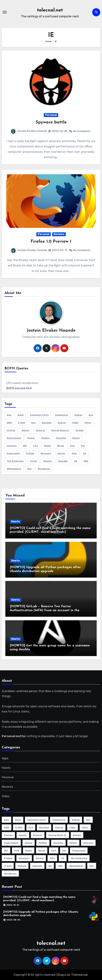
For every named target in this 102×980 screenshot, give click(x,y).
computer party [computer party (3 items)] (39, 415)
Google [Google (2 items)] (80, 430)
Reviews (59, 234)
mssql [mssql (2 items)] (61, 446)
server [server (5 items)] (62, 453)
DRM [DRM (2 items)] (9, 423)
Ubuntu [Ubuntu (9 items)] (48, 461)
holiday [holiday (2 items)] (46, 438)
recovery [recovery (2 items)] (46, 453)
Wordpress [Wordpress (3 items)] (44, 469)
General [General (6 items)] (40, 430)
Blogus (62, 975)
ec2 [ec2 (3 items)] (33, 423)
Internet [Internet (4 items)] (12, 446)
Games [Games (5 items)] (26, 430)
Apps (5, 758)
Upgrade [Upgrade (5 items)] (63, 461)
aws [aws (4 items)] (9, 415)
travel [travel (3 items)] (33, 461)
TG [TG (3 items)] (85, 453)
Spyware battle (51, 122)
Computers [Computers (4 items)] (62, 415)
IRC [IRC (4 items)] (25, 446)
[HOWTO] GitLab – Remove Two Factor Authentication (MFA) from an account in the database (45, 610)
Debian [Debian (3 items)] (78, 415)
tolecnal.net (50, 10)
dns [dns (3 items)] (91, 415)
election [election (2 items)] (47, 423)
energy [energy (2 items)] (62, 423)
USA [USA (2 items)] (86, 461)
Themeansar (79, 975)
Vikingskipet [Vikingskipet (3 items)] (14, 469)
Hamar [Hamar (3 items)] (31, 438)
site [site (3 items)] (74, 453)
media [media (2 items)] (48, 446)
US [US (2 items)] (76, 461)
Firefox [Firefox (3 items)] (11, 430)
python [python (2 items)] (30, 453)
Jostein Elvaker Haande (29, 131)
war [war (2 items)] (30, 469)
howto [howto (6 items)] (76, 438)
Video (6, 796)
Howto (15, 522)
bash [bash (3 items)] (21, 415)
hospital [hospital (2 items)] (61, 438)
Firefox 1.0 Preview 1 (51, 242)
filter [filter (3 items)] (88, 423)
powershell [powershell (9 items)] (13, 453)
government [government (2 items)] (14, 438)
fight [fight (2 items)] (75, 423)
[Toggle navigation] (5, 12)
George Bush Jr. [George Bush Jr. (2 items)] (60, 430)
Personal (51, 115)
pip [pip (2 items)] (83, 446)
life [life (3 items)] (36, 446)
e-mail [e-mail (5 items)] (22, 423)
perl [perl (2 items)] (73, 446)
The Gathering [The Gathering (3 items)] (15, 461)
